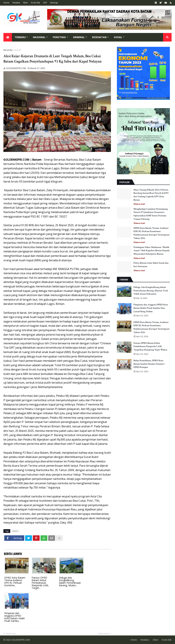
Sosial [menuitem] (118, 37)
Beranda (8, 50)
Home (6, 3)
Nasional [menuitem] (39, 37)
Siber (26, 3)
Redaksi (16, 3)
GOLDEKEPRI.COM (21, 640)
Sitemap (54, 3)
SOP (45, 3)
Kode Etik (36, 3)
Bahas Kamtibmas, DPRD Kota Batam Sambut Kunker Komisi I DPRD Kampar (149, 364)
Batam (18, 50)
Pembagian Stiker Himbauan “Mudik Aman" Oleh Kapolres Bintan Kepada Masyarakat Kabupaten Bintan (152, 251)
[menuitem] (8, 37)
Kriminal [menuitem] (79, 37)
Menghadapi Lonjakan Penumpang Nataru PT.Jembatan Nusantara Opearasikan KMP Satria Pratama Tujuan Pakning (151, 214)
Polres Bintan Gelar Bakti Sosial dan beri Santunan (151, 265)
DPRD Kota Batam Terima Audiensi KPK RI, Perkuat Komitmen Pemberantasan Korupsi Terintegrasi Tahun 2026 (151, 233)
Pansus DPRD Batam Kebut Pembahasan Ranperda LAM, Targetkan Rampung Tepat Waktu (150, 346)
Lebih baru (11, 634)
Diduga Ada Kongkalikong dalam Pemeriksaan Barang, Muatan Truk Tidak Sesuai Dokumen (151, 291)
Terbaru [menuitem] (20, 37)
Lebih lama (104, 634)
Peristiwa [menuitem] (59, 37)
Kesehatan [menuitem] (99, 37)
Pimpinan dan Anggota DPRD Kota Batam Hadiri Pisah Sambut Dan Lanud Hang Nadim (151, 308)
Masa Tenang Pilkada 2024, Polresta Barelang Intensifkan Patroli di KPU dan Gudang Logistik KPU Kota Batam (151, 195)
